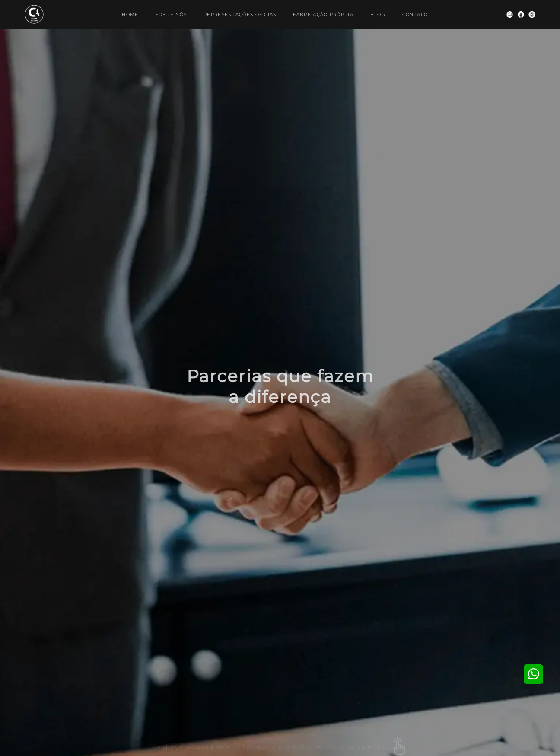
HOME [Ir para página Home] (130, 14)
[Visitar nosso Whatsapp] (510, 14)
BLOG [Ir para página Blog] (378, 14)
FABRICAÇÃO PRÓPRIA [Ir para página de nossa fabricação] (323, 14)
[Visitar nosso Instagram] (532, 14)
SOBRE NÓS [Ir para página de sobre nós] (171, 14)
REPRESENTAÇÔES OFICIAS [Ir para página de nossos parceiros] (240, 14)
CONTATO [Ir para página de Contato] (415, 14)
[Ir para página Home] (34, 14)
